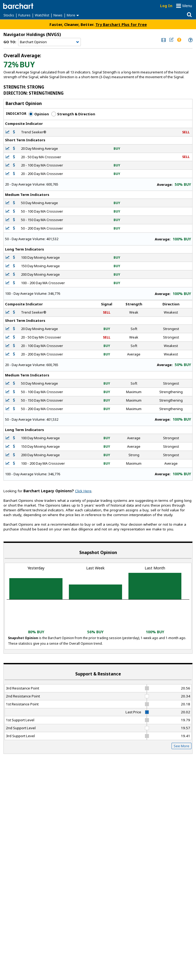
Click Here (83, 491)
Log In (166, 6)
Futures (24, 15)
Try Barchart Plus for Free (121, 24)
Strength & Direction (73, 114)
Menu (187, 6)
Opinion (39, 114)
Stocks (9, 15)
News (58, 15)
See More (182, 746)
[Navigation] (49, 42)
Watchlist (42, 15)
